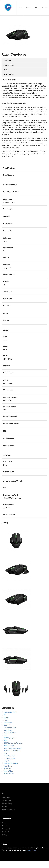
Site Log (5, 807)
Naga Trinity (8, 730)
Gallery (7, 70)
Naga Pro (7, 761)
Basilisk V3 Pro (9, 774)
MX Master (8, 723)
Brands (5, 823)
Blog (37, 8)
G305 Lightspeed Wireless (13, 743)
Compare (7, 60)
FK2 (5, 735)
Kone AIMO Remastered (12, 748)
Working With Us (8, 810)
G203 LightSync (9, 758)
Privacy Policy (7, 804)
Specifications (9, 65)
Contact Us (6, 797)
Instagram (6, 835)
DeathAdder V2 (9, 756)
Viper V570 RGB (10, 733)
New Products (7, 826)
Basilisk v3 (7, 768)
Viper (6, 740)
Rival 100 (7, 725)
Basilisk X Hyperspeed (12, 751)
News (20, 8)
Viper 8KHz (8, 766)
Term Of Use (7, 801)
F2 (5, 715)
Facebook (6, 832)
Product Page (9, 74)
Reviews (29, 8)
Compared (6, 829)
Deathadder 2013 (10, 712)
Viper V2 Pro (8, 771)
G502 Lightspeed (10, 738)
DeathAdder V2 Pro (11, 763)
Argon (6, 720)
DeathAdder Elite (10, 728)
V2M (6, 753)
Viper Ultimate (9, 745)
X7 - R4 (6, 717)
